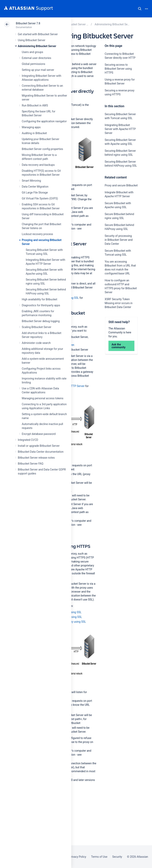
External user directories (37, 58)
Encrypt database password (39, 434)
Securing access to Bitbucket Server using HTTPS (118, 69)
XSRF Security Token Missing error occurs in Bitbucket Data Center (119, 303)
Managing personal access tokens (43, 398)
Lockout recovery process (37, 234)
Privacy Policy (78, 857)
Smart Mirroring (31, 181)
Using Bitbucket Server (32, 40)
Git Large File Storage (35, 193)
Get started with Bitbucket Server (38, 34)
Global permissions (34, 64)
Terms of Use (99, 857)
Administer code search (36, 343)
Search (140, 9)
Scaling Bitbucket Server (37, 327)
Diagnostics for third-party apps (41, 305)
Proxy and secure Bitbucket (121, 185)
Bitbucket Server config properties (42, 149)
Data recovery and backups (38, 165)
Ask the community (119, 346)
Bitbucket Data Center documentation (41, 452)
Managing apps (31, 127)
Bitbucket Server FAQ (31, 464)
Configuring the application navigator (44, 121)
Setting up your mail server (38, 70)
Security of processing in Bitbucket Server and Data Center (119, 240)
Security (117, 857)
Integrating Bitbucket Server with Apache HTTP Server (120, 129)
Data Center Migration (35, 187)
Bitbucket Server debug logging (41, 321)
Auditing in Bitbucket (34, 133)
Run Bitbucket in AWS (35, 105)
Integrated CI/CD (28, 440)
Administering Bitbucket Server (37, 46)
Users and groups (32, 52)
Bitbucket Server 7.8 (28, 23)
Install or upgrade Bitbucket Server (39, 446)
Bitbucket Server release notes (36, 458)
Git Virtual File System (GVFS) (40, 198)
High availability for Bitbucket (39, 299)
